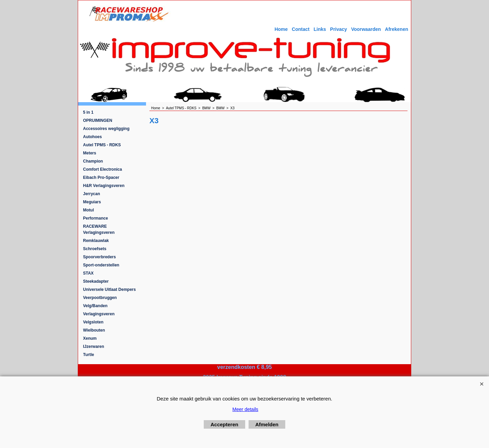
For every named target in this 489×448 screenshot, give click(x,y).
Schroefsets (95, 249)
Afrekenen (397, 29)
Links (320, 29)
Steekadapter (96, 281)
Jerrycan (92, 194)
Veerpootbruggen (100, 298)
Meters (90, 153)
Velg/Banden (95, 306)
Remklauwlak (96, 241)
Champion (93, 161)
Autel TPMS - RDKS (102, 145)
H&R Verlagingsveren (104, 186)
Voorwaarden (366, 29)
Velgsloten (93, 322)
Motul (89, 210)
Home (281, 29)
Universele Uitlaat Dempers (110, 290)
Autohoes (93, 137)
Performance (96, 218)
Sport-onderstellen (101, 265)
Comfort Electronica (103, 169)
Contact (301, 29)
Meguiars (92, 202)
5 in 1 (88, 112)
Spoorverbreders (100, 257)
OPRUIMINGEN (98, 120)
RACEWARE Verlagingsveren (99, 229)
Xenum (90, 338)
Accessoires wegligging (106, 129)
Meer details (245, 409)
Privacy (339, 29)
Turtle (89, 355)
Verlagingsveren (99, 314)
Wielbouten (94, 330)
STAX (88, 273)
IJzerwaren (94, 347)
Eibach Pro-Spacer (101, 178)
